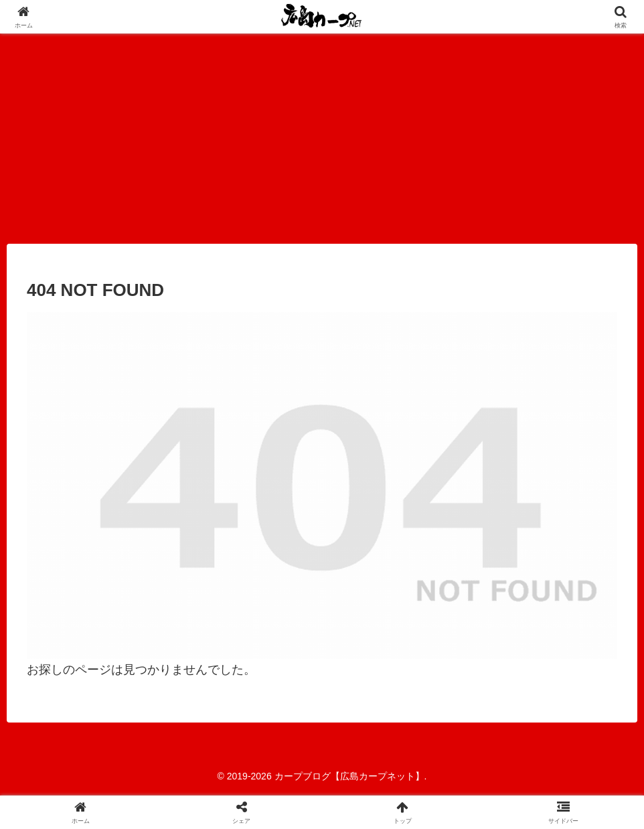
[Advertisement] (322, 134)
